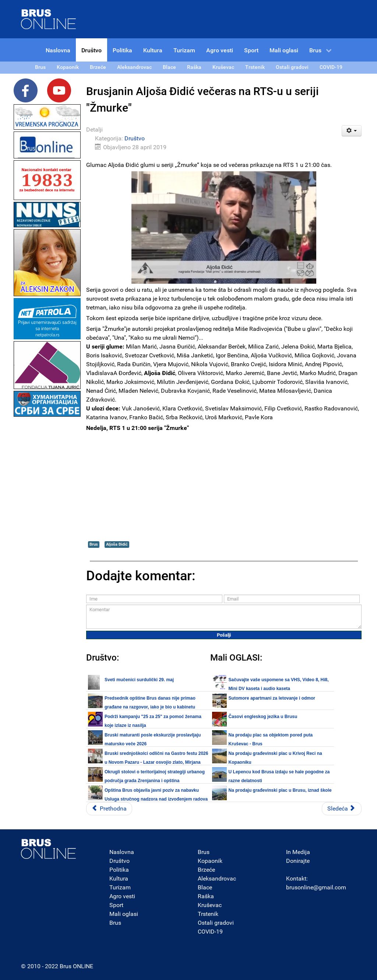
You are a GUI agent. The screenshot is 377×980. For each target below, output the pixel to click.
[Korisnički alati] (352, 131)
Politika (119, 870)
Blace (205, 887)
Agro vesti (122, 896)
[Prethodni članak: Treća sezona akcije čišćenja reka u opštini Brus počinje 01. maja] (109, 809)
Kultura (119, 878)
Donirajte (298, 861)
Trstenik (208, 914)
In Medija (298, 852)
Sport (116, 905)
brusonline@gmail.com (316, 887)
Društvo (135, 138)
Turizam (120, 887)
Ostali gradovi (216, 923)
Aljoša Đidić (117, 544)
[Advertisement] (47, 529)
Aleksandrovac (217, 878)
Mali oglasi (124, 914)
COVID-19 (210, 932)
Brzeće (206, 870)
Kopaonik (210, 861)
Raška (206, 896)
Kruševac (210, 905)
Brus (94, 544)
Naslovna (122, 852)
